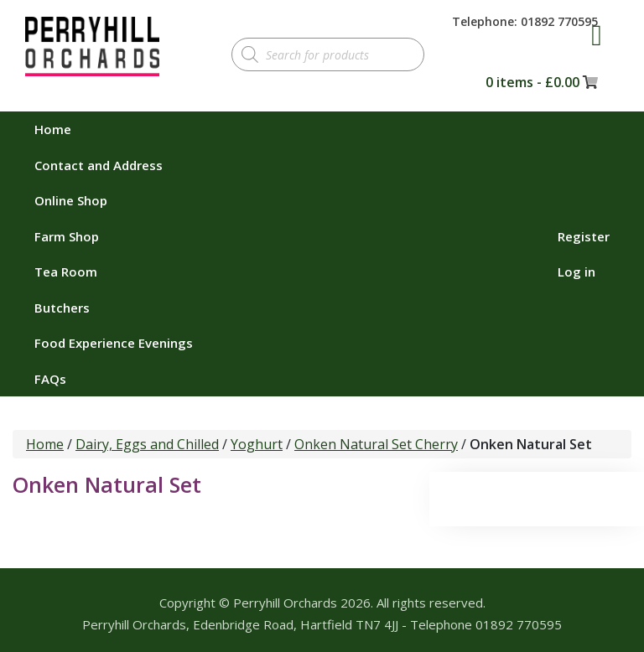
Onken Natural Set (107, 484)
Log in (576, 272)
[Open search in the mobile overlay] (328, 54)
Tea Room (66, 272)
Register (584, 236)
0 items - (532, 82)
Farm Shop (67, 236)
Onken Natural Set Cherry (376, 444)
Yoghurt (257, 444)
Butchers (62, 308)
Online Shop (71, 200)
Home (53, 129)
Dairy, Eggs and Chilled (147, 444)
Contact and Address (99, 165)
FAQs (50, 379)
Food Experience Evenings (114, 343)
